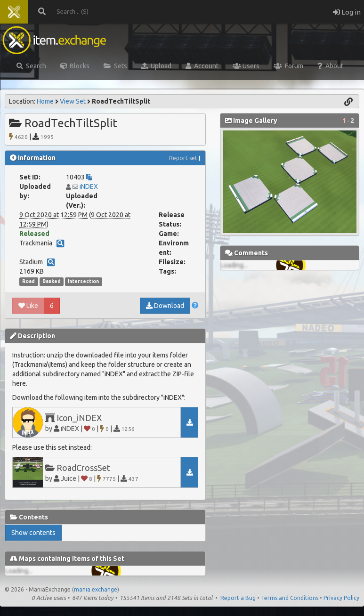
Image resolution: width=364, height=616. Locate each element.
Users (246, 66)
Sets (115, 66)
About (330, 66)
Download (165, 306)
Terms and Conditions (290, 598)
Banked (52, 281)
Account (202, 66)
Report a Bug (238, 598)
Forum (288, 66)
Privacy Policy (341, 598)
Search (31, 66)
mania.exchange (96, 589)
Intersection (83, 281)
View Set (73, 101)
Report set (183, 158)
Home (45, 101)
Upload (156, 66)
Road (28, 281)
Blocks (75, 66)
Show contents (33, 533)
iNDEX (89, 186)
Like (28, 306)
